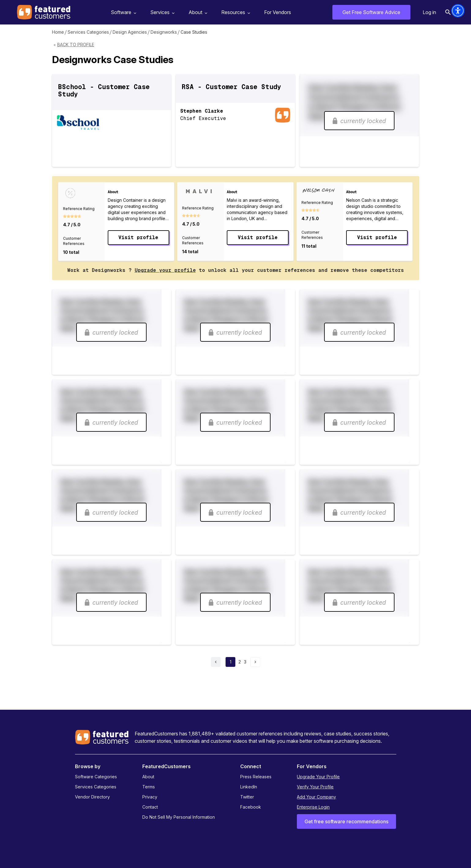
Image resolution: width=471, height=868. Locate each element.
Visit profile (138, 237)
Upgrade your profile (165, 270)
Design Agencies (130, 32)
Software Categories (96, 777)
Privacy (150, 797)
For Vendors (278, 12)
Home (58, 32)
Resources (235, 12)
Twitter (247, 797)
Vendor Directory (92, 797)
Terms (149, 787)
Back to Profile (76, 45)
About (197, 12)
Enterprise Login (313, 807)
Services (162, 12)
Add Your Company (316, 797)
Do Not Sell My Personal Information (179, 817)
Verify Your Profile (315, 787)
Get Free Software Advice (371, 12)
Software (123, 12)
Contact (150, 807)
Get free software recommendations (346, 821)
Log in (429, 12)
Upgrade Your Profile (318, 777)
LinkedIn (249, 787)
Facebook (251, 807)
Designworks (164, 32)
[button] (458, 11)
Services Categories (88, 32)
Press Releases (256, 777)
